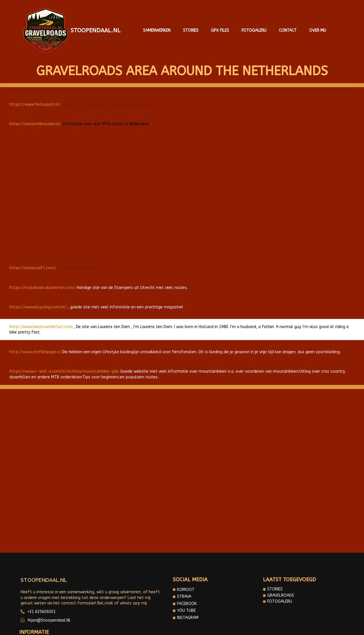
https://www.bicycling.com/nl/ (38, 304)
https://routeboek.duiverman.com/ (42, 284)
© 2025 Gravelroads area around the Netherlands (182, 626)
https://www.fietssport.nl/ (35, 101)
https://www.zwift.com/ (33, 264)
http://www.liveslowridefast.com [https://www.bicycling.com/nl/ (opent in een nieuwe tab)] (41, 323)
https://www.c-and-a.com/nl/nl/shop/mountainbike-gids (64, 368)
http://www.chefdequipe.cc (35, 349)
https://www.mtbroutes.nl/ (35, 121)
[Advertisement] (182, 193)
